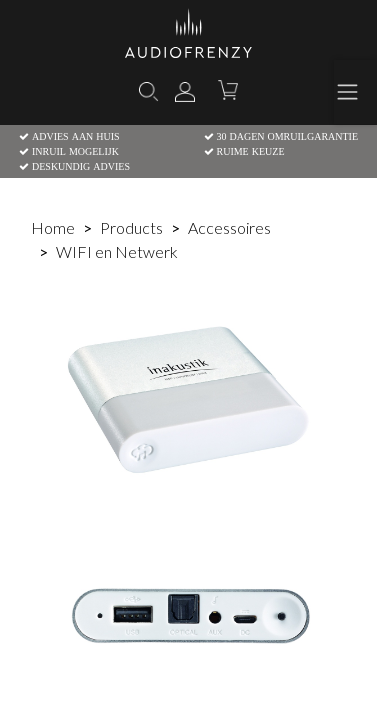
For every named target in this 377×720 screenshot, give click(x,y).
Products (131, 227)
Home (53, 227)
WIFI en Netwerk (117, 251)
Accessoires (229, 227)
